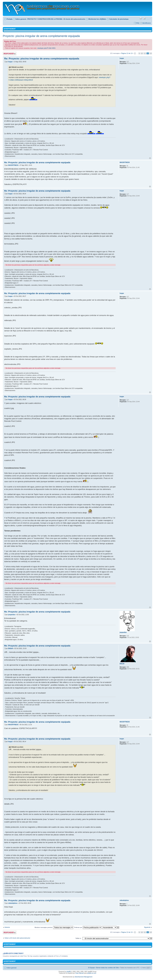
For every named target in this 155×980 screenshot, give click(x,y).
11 (145, 53)
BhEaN (11, 648)
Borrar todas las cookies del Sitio (107, 968)
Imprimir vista (141, 18)
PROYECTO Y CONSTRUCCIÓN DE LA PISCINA (45, 19)
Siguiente (147, 927)
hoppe (10, 62)
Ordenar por (88, 927)
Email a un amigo (144, 18)
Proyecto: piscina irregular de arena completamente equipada (41, 36)
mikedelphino (13, 903)
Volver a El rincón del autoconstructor (17, 938)
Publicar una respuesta (10, 54)
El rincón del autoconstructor (74, 19)
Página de (127, 53)
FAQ (138, 23)
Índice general (21, 19)
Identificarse (147, 23)
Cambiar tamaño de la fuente (149, 18)
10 (142, 53)
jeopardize (12, 615)
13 (151, 53)
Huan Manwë (79, 973)
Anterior (7, 927)
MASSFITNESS (13, 165)
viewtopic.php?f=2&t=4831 (46, 48)
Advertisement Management (83, 977)
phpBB (69, 972)
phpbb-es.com (92, 973)
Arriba (150, 158)
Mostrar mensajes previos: (54, 927)
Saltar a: (78, 938)
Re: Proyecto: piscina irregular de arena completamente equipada (42, 59)
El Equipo (91, 968)
